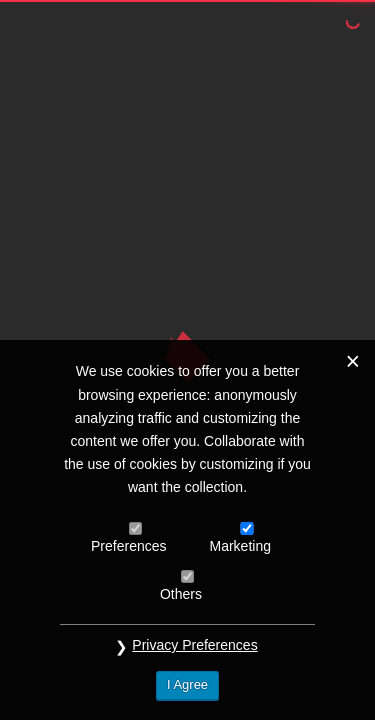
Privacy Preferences (194, 645)
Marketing (240, 546)
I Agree (187, 684)
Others (181, 594)
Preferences (128, 546)
